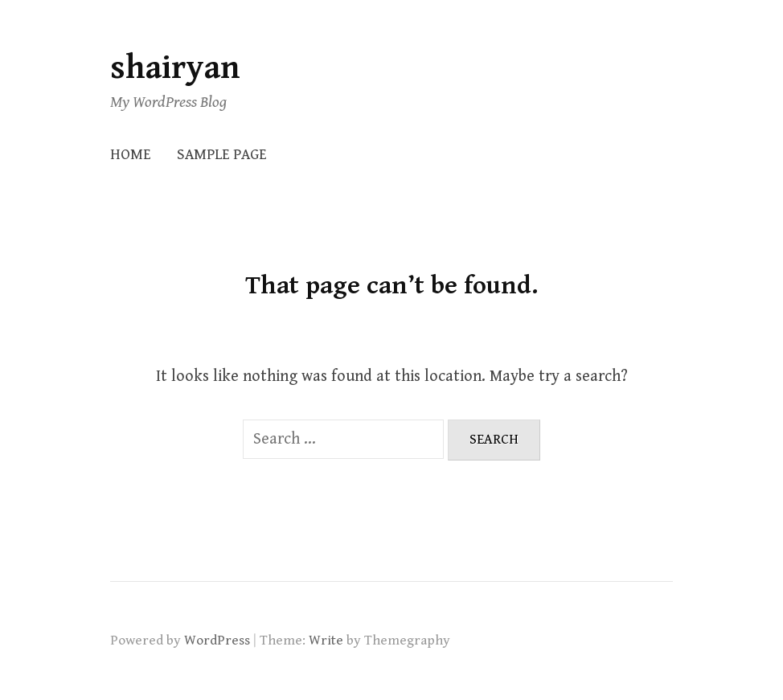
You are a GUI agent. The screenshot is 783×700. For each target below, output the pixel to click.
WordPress (217, 641)
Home (131, 155)
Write (326, 641)
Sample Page (222, 155)
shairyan (175, 68)
